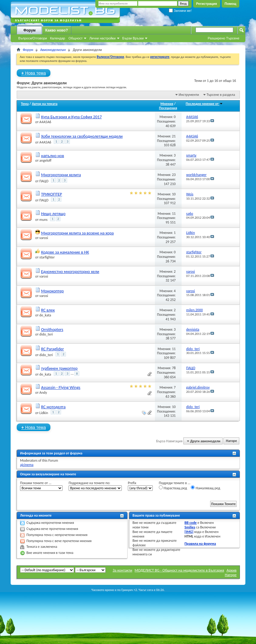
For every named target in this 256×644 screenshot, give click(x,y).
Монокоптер (52, 291)
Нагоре (232, 441)
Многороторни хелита (61, 175)
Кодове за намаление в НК (65, 252)
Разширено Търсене (224, 38)
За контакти (122, 570)
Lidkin (44, 413)
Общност (75, 38)
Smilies (190, 527)
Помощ (230, 4)
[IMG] (189, 532)
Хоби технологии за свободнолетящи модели (82, 136)
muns (44, 220)
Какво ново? (57, 30)
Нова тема (34, 73)
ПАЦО (44, 181)
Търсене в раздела (221, 95)
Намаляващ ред (205, 488)
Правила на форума (200, 544)
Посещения (168, 108)
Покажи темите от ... (36, 483)
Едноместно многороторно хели (70, 272)
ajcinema (27, 465)
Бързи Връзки (133, 38)
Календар (58, 38)
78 (174, 368)
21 (174, 136)
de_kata (45, 315)
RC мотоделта (53, 407)
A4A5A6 (45, 122)
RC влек (48, 310)
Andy (43, 393)
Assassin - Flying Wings (61, 388)
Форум (29, 30)
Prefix (132, 483)
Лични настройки (102, 38)
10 (174, 194)
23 (174, 175)
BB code (191, 523)
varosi (44, 238)
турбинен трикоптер (59, 368)
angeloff (46, 160)
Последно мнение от (205, 104)
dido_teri (46, 334)
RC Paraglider (52, 349)
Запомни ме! (180, 11)
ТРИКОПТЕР (51, 194)
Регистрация (207, 4)
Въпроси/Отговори (33, 38)
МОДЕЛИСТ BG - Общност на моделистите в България (179, 570)
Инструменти (189, 95)
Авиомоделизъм (53, 50)
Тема (25, 104)
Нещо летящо (53, 214)
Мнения (167, 104)
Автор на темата (45, 104)
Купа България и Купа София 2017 (71, 117)
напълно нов (53, 156)
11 (174, 214)
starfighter (47, 257)
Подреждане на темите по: (89, 483)
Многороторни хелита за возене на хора (77, 233)
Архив (232, 570)
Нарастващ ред (173, 488)
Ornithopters (52, 330)
